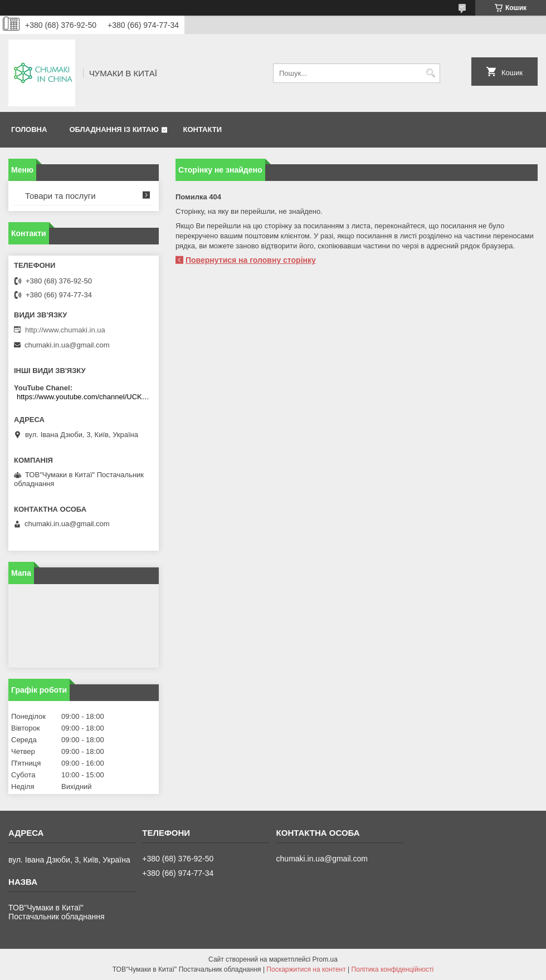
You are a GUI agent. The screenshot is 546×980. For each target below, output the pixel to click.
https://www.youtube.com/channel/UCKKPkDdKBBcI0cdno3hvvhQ (85, 397)
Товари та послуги (60, 196)
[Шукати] (430, 73)
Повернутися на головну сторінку (251, 260)
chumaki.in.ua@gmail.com (67, 345)
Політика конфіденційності (393, 969)
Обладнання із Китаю (114, 129)
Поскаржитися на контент (306, 969)
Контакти (202, 129)
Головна (29, 129)
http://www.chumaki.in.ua (65, 330)
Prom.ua (325, 959)
